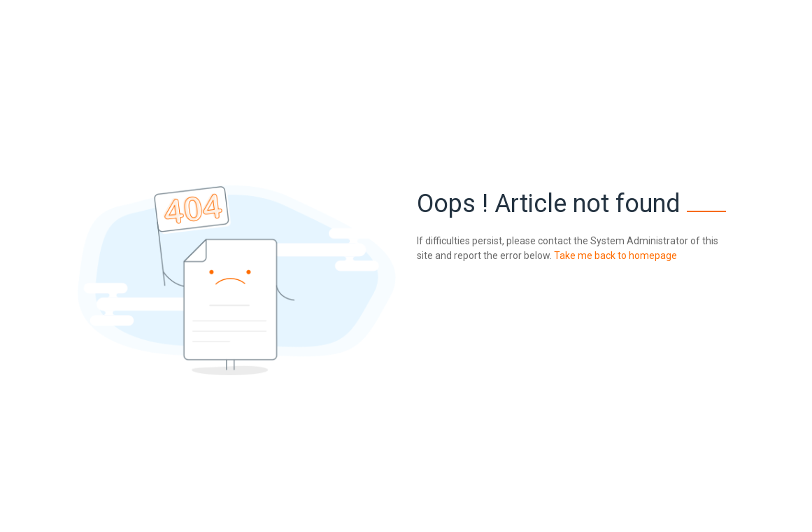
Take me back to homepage (614, 255)
